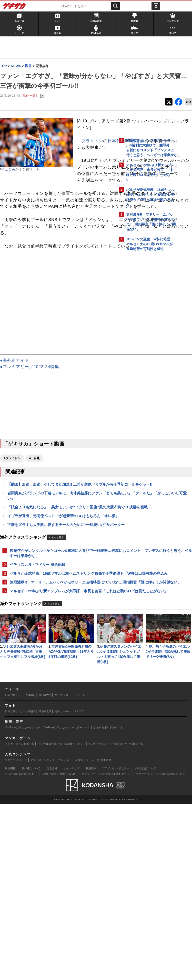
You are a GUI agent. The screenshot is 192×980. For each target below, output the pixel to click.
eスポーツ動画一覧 (132, 919)
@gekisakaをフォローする (146, 328)
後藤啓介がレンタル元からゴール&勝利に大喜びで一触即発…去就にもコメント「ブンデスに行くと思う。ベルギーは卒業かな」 (59, 662)
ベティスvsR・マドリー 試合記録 (40, 676)
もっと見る (60, 643)
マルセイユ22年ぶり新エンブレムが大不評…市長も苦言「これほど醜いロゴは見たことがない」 (58, 717)
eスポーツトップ (75, 919)
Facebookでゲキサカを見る (147, 338)
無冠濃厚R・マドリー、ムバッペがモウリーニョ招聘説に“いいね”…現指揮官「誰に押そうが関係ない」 (57, 703)
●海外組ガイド (17, 443)
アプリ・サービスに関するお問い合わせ (106, 950)
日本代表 (92, 177)
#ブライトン (15, 541)
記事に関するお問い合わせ (59, 950)
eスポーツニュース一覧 (103, 919)
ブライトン (95, 171)
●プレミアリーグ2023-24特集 (32, 449)
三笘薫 (13, 180)
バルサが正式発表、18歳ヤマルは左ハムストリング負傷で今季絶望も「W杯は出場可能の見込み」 (58, 688)
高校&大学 (45, 871)
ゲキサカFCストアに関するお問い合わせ (161, 950)
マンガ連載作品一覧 (50, 919)
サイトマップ (71, 944)
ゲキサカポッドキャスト (108, 903)
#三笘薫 (37, 541)
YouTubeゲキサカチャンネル (22, 903)
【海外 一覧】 (32, 106)
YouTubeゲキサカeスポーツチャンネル (67, 903)
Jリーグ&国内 (27, 871)
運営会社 (52, 944)
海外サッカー (63, 871)
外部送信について (146, 944)
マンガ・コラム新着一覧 (20, 919)
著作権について (31, 944)
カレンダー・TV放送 (71, 936)
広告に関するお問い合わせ (21, 950)
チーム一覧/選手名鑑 (99, 936)
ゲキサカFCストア (16, 936)
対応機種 (10, 944)
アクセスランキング (43, 936)
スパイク (80, 871)
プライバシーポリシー (116, 944)
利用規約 (91, 944)
